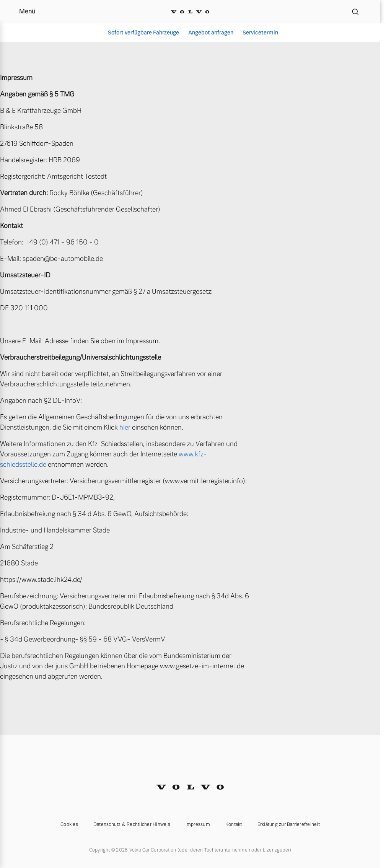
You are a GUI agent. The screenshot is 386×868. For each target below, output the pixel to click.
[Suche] (355, 11)
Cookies (69, 824)
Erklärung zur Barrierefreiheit (289, 824)
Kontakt (234, 824)
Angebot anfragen (211, 33)
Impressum (198, 824)
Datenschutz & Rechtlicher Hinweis (132, 824)
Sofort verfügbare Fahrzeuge (143, 33)
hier (125, 427)
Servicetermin (260, 33)
